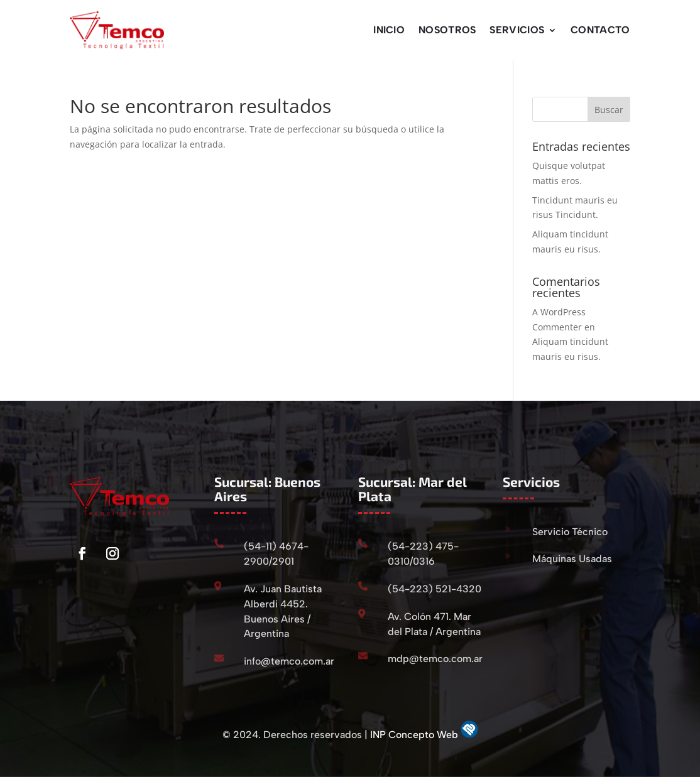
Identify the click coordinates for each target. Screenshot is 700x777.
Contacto (600, 30)
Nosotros (447, 30)
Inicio (389, 30)
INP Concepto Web (415, 735)
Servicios (517, 30)
